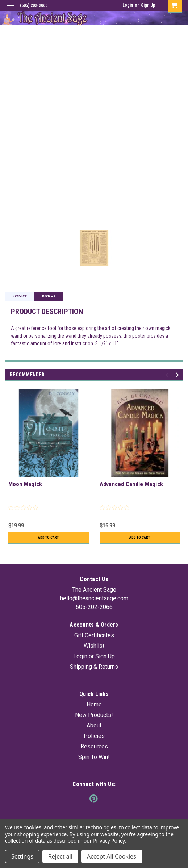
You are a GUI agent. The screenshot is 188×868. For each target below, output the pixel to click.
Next (178, 375)
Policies (94, 736)
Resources (94, 746)
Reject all (60, 856)
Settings (22, 856)
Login (128, 5)
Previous (168, 375)
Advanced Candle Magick (131, 484)
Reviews (49, 296)
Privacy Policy (109, 841)
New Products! (94, 715)
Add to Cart (48, 537)
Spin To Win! (94, 757)
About (94, 725)
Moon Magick (25, 484)
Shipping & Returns (94, 667)
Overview (20, 296)
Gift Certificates (94, 635)
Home (94, 704)
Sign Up (148, 5)
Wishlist (94, 646)
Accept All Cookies (112, 856)
